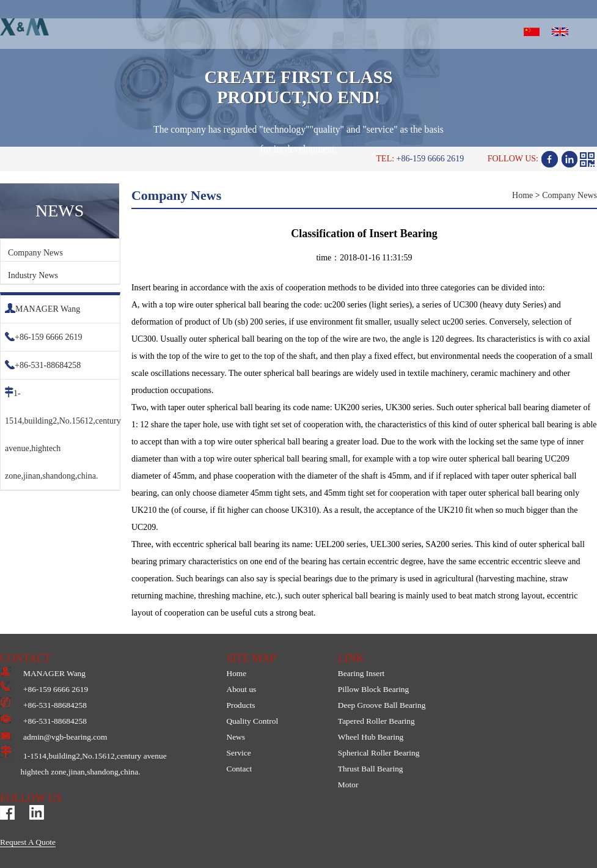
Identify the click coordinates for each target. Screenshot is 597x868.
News (236, 737)
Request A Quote (28, 842)
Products (240, 705)
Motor (348, 785)
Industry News (33, 275)
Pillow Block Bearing (373, 689)
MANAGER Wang (42, 309)
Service (238, 753)
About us (241, 689)
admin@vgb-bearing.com (53, 737)
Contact (239, 769)
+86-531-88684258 (43, 365)
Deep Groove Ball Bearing (382, 705)
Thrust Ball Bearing (371, 769)
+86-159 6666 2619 (44, 337)
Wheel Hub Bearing (371, 737)
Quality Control (252, 721)
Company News (35, 253)
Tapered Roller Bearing (376, 721)
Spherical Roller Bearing (379, 753)
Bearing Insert (361, 673)
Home (522, 195)
